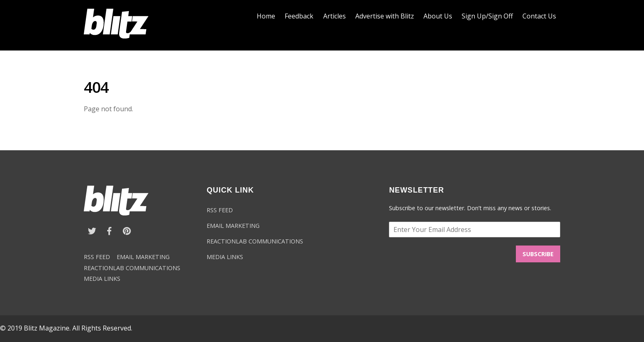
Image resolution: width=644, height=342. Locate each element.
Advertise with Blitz (385, 16)
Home (266, 16)
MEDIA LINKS (102, 279)
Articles (335, 16)
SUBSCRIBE (538, 254)
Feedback (299, 16)
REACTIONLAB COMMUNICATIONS (132, 268)
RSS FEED (97, 257)
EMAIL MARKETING (143, 257)
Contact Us (539, 16)
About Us (438, 16)
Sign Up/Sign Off (487, 16)
